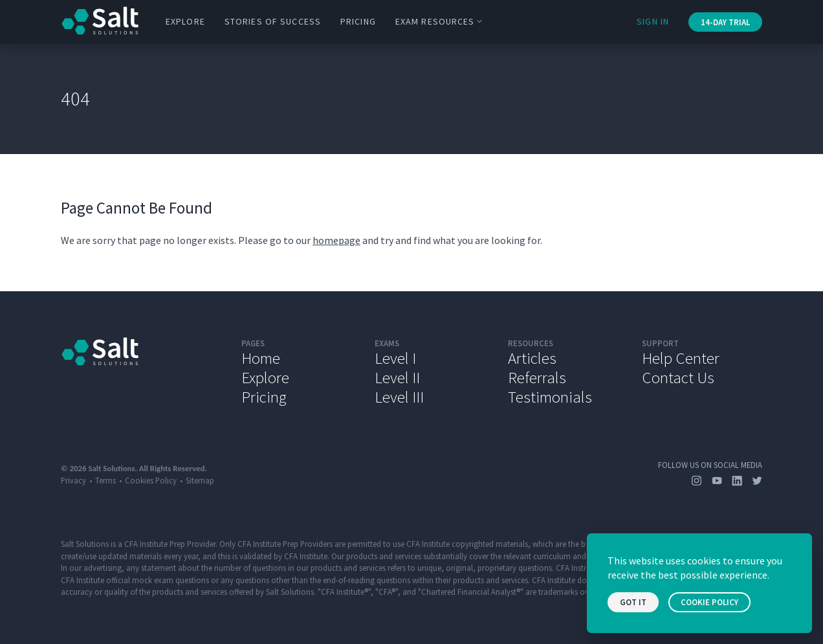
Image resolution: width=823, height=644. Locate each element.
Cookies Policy (151, 480)
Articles (532, 358)
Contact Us (678, 377)
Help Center (681, 358)
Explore (185, 21)
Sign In (653, 21)
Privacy (73, 480)
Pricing (358, 21)
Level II (397, 377)
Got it (633, 602)
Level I (395, 358)
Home (261, 358)
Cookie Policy (709, 602)
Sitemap (200, 480)
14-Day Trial (725, 22)
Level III (399, 397)
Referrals (537, 377)
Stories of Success (273, 21)
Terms (105, 480)
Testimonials (550, 397)
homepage (336, 240)
